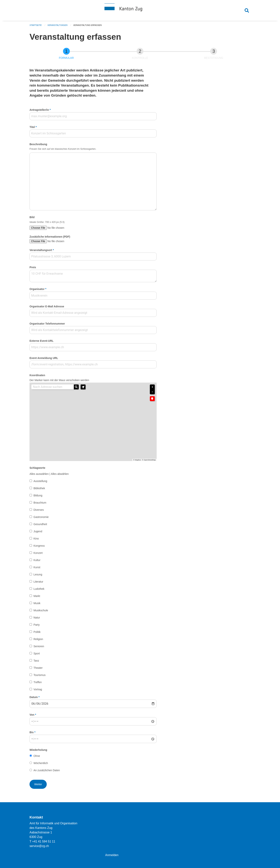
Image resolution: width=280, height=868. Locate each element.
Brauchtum (40, 504)
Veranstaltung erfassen (89, 26)
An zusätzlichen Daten (47, 772)
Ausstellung (40, 482)
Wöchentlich (41, 764)
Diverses (39, 511)
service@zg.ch (39, 846)
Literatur (38, 583)
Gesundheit (40, 525)
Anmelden (112, 855)
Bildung (38, 497)
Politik (37, 633)
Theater (38, 669)
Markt (37, 597)
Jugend (38, 533)
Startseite (36, 26)
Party (37, 626)
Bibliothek (39, 490)
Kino (36, 540)
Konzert (38, 554)
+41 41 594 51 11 (44, 841)
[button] (83, 388)
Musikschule (41, 611)
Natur (37, 619)
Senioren (39, 647)
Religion (38, 640)
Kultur (37, 561)
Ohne (37, 757)
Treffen (38, 683)
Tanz (36, 662)
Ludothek (39, 590)
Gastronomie (41, 518)
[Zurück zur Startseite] (140, 11)
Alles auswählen (39, 475)
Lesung (38, 576)
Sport (37, 655)
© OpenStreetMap (149, 461)
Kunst (37, 569)
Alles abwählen (60, 475)
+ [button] (152, 388)
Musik (37, 604)
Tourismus (40, 676)
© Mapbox (137, 461)
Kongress (39, 547)
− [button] (152, 393)
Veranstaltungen (58, 26)
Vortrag (38, 691)
